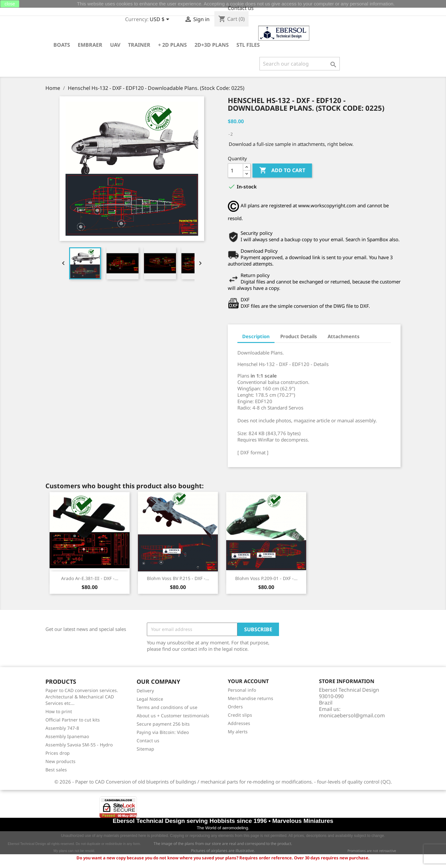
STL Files (248, 45)
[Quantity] (235, 171)
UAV (115, 45)
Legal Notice (150, 699)
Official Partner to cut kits (73, 720)
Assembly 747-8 (62, 728)
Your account (248, 681)
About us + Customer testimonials (173, 716)
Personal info (242, 690)
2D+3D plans (212, 45)
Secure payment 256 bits (163, 724)
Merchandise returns (251, 698)
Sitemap (145, 749)
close (10, 4)
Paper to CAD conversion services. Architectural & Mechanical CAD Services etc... (82, 697)
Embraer (90, 45)
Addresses (239, 723)
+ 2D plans (172, 45)
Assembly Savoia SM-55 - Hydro (79, 745)
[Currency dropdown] (161, 20)
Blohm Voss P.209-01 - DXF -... (266, 578)
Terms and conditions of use (167, 707)
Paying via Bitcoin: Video (163, 732)
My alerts (238, 732)
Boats (62, 45)
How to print (59, 711)
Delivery (145, 691)
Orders (235, 707)
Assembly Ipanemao (67, 736)
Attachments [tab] (344, 336)
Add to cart (282, 171)
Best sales (56, 770)
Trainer (139, 45)
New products (60, 761)
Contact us (241, 8)
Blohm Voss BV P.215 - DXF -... (178, 578)
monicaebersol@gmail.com (352, 715)
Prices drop (58, 753)
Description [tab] (256, 336)
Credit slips (240, 715)
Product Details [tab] (299, 336)
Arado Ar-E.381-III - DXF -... (90, 578)
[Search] (300, 64)
